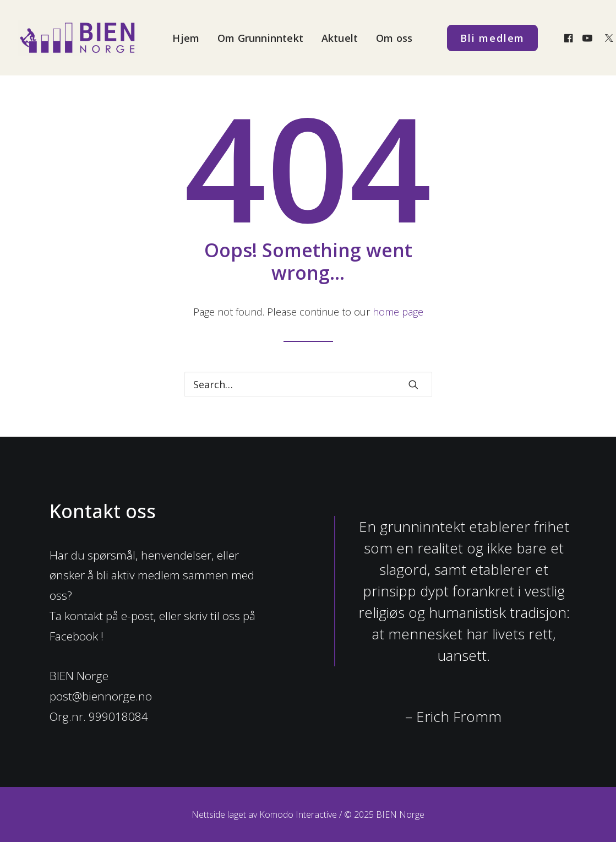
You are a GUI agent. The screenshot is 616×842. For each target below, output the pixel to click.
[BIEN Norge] (78, 38)
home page (398, 312)
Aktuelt (340, 38)
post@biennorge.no (101, 696)
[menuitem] (186, 38)
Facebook (74, 636)
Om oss (394, 38)
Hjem (186, 38)
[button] (570, 38)
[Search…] (308, 384)
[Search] (308, 384)
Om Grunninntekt (260, 38)
